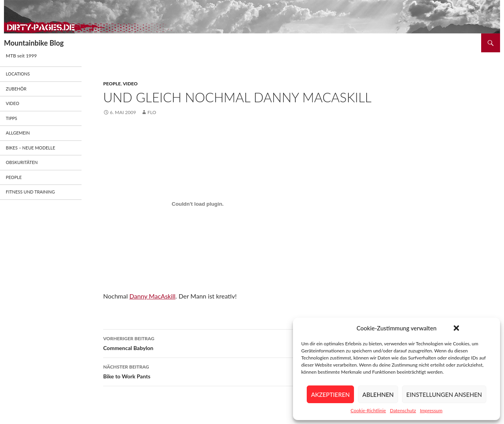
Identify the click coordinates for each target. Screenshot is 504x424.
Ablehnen (378, 395)
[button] (456, 328)
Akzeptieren (330, 395)
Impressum (431, 410)
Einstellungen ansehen (444, 395)
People (112, 84)
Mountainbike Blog (34, 43)
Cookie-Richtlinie (368, 410)
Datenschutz (403, 410)
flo (152, 112)
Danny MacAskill (153, 296)
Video (130, 84)
